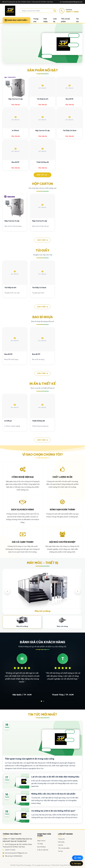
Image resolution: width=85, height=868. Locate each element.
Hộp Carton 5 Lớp (42, 131)
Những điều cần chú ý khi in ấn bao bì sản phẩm (53, 794)
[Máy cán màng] (62, 622)
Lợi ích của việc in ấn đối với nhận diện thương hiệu (55, 777)
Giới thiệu (45, 20)
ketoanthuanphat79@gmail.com (16, 853)
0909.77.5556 (10, 850)
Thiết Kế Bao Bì (42, 162)
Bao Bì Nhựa (42, 847)
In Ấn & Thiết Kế (43, 850)
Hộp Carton (41, 841)
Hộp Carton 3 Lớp (16, 99)
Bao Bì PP (15, 162)
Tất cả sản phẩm (65, 20)
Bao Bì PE (70, 99)
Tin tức (77, 20)
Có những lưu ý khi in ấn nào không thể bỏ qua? (53, 811)
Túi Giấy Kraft (43, 99)
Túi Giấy (40, 844)
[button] (41, 701)
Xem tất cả (42, 175)
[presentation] (7, 591)
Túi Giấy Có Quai (70, 131)
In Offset (15, 131)
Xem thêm (43, 240)
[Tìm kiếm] (55, 11)
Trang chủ (36, 20)
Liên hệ (55, 20)
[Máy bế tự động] (22, 622)
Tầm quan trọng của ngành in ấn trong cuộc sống (29, 759)
